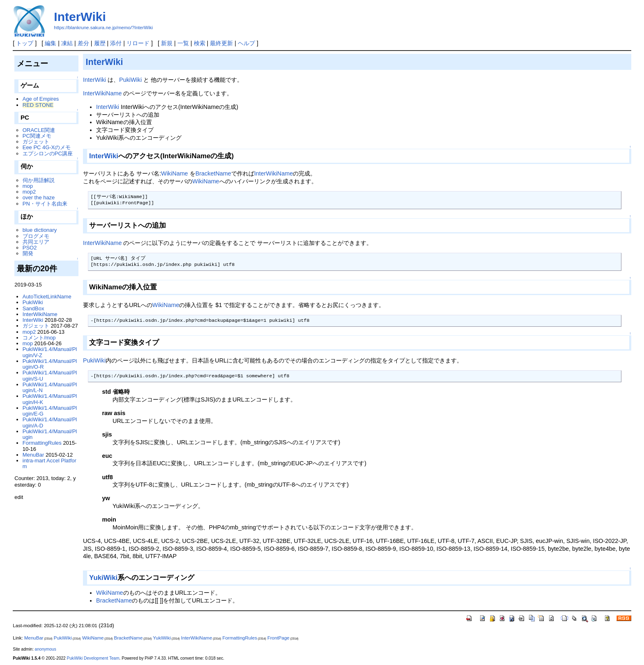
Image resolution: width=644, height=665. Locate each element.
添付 (116, 43)
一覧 (183, 43)
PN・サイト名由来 (45, 204)
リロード (138, 43)
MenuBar (33, 455)
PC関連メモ (37, 136)
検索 (200, 43)
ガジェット (36, 142)
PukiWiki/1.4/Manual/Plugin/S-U (50, 375)
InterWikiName (102, 93)
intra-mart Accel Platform (49, 463)
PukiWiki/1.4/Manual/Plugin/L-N (50, 387)
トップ (25, 43)
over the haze (39, 197)
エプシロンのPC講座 (48, 154)
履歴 (100, 43)
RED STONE (38, 105)
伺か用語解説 (39, 180)
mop (28, 186)
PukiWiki (130, 80)
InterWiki (80, 17)
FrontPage (278, 638)
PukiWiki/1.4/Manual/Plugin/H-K (50, 399)
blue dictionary (40, 230)
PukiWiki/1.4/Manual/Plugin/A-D (50, 422)
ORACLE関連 (39, 130)
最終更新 (221, 43)
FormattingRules (42, 443)
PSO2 (30, 248)
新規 (167, 43)
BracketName (213, 173)
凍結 (67, 43)
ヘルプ (246, 43)
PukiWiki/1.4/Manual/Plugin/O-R (50, 364)
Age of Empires (41, 99)
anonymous (46, 649)
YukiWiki (103, 578)
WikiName (175, 173)
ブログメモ (36, 236)
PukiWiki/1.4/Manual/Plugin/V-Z (50, 352)
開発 (28, 253)
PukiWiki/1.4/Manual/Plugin (50, 434)
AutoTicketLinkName (47, 297)
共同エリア (36, 242)
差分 (83, 43)
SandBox (33, 308)
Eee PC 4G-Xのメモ (47, 147)
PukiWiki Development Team (93, 658)
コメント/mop (39, 338)
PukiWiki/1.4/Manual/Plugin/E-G (50, 411)
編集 (51, 43)
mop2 (29, 192)
